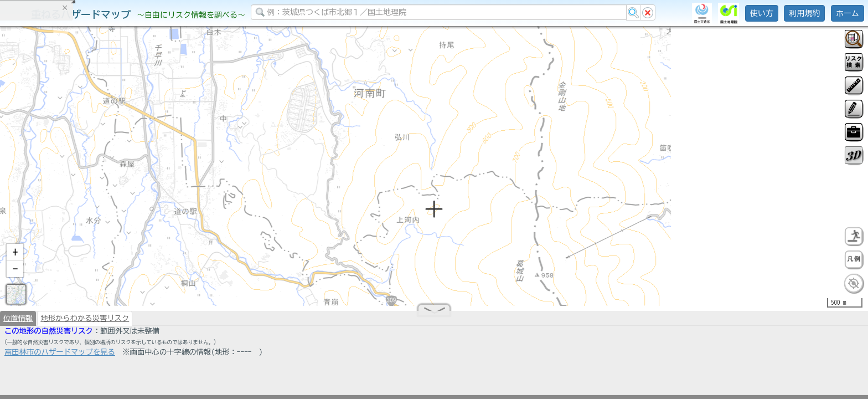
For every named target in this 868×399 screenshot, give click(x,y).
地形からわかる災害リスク (85, 323)
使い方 (762, 13)
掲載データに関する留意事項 (61, 188)
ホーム (848, 13)
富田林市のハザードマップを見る (60, 356)
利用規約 (804, 13)
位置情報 (18, 323)
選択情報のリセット (117, 218)
